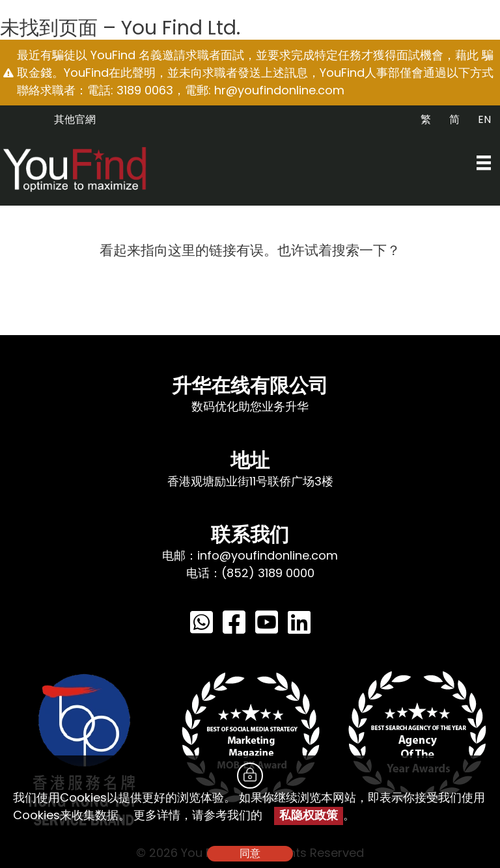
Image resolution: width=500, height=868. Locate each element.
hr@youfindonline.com (279, 90)
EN (484, 119)
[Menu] (484, 163)
